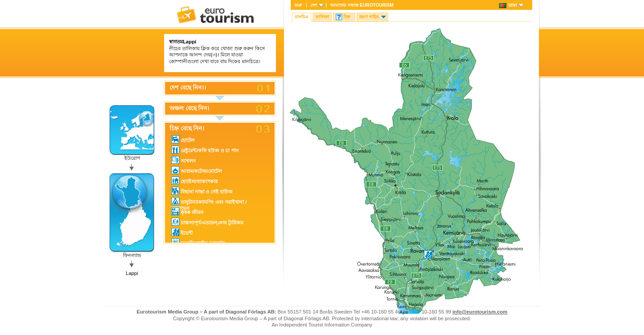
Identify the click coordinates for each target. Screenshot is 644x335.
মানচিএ (302, 17)
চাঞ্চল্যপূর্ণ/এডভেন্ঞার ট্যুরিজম (207, 222)
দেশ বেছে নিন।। (188, 88)
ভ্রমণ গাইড (369, 17)
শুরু (298, 5)
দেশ (314, 5)
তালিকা (322, 17)
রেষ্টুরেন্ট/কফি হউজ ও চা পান (205, 150)
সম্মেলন (184, 160)
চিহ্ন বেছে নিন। (187, 129)
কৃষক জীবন (187, 211)
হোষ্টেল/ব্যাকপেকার (195, 180)
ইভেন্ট (182, 232)
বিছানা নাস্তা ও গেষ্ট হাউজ (202, 191)
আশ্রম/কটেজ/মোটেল (197, 170)
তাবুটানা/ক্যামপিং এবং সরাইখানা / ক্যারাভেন (209, 201)
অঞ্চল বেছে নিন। (189, 108)
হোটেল (183, 139)
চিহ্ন (347, 17)
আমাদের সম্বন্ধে (362, 5)
